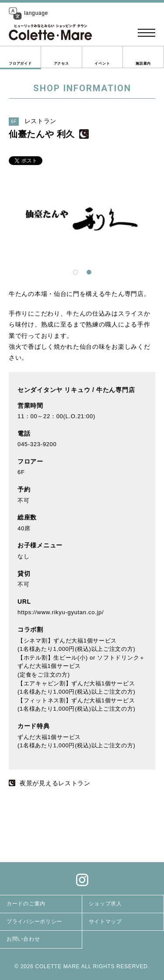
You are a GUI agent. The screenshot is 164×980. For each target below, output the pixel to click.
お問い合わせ (23, 939)
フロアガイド (20, 64)
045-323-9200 (37, 444)
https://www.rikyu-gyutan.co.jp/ (61, 612)
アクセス (61, 64)
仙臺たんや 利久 (42, 134)
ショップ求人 (105, 904)
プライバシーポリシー (34, 922)
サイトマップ (105, 922)
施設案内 (143, 64)
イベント (102, 64)
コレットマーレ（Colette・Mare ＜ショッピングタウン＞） (50, 33)
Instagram (82, 880)
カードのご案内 (26, 904)
